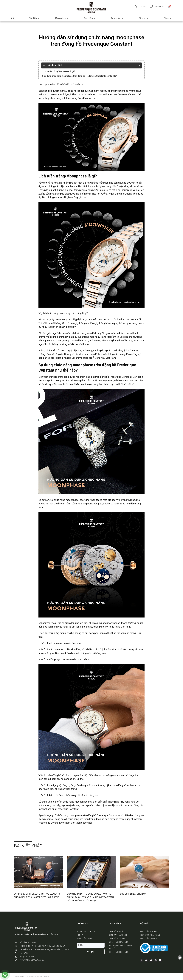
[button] (34, 18)
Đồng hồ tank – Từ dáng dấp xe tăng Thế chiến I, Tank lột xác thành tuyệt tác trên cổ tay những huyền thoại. (90, 897)
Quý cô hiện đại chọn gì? (133, 894)
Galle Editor (78, 84)
